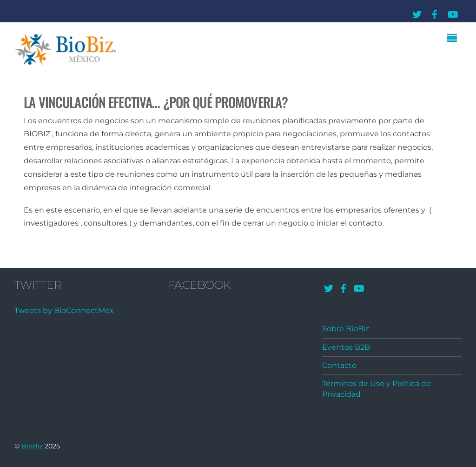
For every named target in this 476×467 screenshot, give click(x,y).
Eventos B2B (346, 347)
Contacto (339, 365)
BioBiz (32, 446)
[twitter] (417, 13)
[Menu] (454, 39)
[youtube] (452, 13)
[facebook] (435, 13)
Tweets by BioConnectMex (64, 310)
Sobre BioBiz (346, 329)
